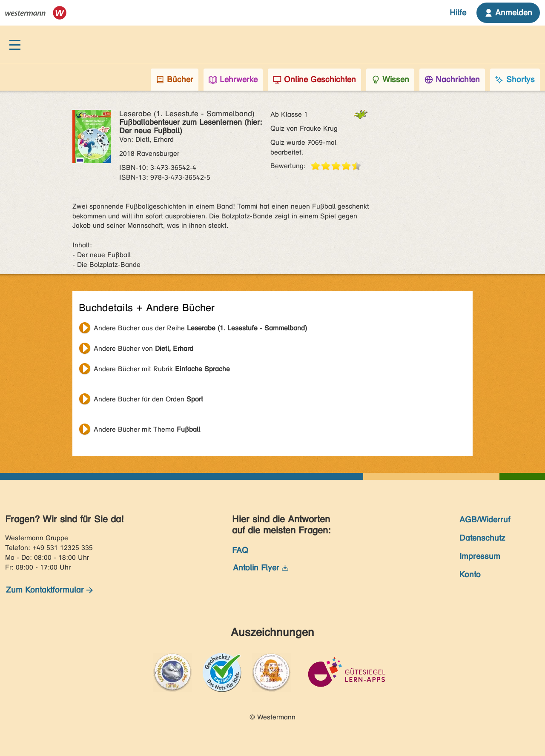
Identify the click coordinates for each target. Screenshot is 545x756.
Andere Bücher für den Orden (148, 399)
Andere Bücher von (143, 348)
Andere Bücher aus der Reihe (200, 328)
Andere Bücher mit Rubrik (162, 369)
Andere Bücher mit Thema (147, 429)
